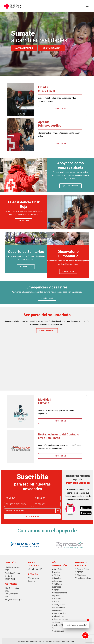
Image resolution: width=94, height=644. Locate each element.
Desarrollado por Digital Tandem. (64, 641)
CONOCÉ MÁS (60, 109)
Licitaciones (58, 631)
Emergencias (58, 605)
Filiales (56, 575)
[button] (30, 569)
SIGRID (79, 572)
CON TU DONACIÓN (52, 48)
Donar (55, 590)
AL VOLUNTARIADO (24, 48)
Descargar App (59, 613)
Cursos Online (82, 569)
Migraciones (58, 616)
